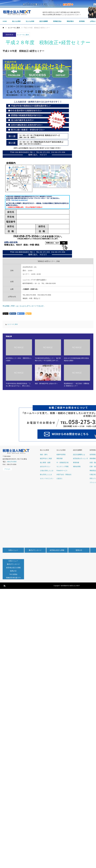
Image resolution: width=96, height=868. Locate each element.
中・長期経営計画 (63, 463)
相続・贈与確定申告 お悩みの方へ (46, 383)
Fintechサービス (62, 471)
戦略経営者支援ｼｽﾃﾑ (13, 578)
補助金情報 (77, 466)
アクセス (7, 469)
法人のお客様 (30, 21)
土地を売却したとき (47, 471)
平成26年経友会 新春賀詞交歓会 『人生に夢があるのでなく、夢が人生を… (19, 385)
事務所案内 (70, 21)
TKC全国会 (13, 574)
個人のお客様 (16, 21)
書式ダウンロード (35, 550)
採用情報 (82, 21)
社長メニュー (13, 550)
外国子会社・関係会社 (64, 474)
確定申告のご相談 (46, 458)
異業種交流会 (57, 21)
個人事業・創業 (45, 463)
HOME (5, 21)
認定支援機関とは (79, 455)
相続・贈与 (44, 455)
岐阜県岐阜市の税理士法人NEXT (70, 586)
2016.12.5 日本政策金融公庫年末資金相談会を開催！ (76, 359)
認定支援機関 (44, 21)
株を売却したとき (46, 474)
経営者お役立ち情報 (57, 550)
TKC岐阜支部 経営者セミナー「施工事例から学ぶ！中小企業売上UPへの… (48, 359)
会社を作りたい (45, 466)
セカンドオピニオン (47, 478)
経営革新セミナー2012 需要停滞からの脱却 (19, 359)
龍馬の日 (79, 550)
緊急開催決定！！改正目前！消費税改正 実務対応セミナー (77, 385)
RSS (4, 585)
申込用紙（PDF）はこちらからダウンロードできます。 (24, 306)
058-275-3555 (12, 462)
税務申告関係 (61, 455)
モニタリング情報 (63, 466)
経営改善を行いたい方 (81, 458)
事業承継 (60, 458)
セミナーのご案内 (23, 35)
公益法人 (60, 478)
